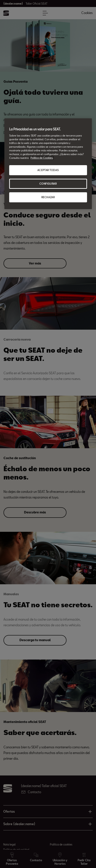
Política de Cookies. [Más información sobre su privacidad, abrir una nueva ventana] (42, 158)
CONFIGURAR (48, 184)
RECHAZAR (48, 197)
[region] (48, 164)
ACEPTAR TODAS (48, 170)
